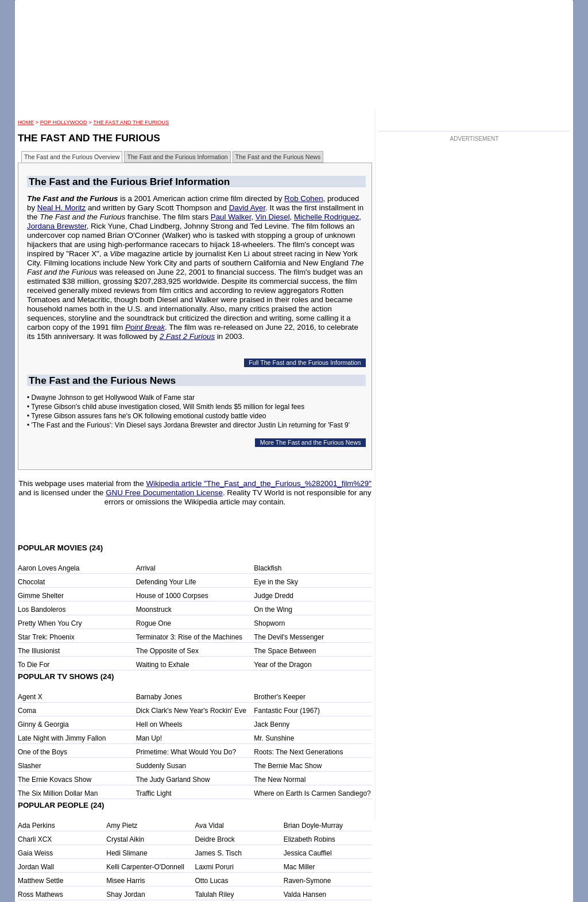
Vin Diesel (273, 217)
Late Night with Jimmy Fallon (62, 738)
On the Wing (273, 610)
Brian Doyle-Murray (313, 826)
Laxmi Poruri (214, 867)
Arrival (146, 568)
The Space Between (285, 651)
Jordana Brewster (57, 226)
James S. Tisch (218, 853)
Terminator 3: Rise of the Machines (189, 637)
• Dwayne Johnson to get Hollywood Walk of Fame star (111, 398)
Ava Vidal (210, 826)
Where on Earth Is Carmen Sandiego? (312, 793)
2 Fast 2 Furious (187, 336)
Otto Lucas (212, 881)
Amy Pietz (122, 826)
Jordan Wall (36, 867)
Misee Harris (125, 881)
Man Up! (149, 738)
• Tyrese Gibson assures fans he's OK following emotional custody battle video (147, 416)
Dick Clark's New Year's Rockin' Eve (191, 711)
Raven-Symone (307, 881)
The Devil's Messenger (289, 637)
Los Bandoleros (42, 610)
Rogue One (154, 623)
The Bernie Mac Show (288, 766)
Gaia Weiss (35, 853)
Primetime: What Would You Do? (186, 752)
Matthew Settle (40, 881)
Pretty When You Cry (50, 623)
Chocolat (31, 582)
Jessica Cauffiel (308, 853)
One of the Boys (42, 752)
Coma (27, 711)
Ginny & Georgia (43, 724)
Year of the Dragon (283, 665)
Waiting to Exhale (163, 665)
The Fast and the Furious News (278, 157)
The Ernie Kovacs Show (55, 780)
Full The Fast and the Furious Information (305, 363)
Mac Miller (299, 867)
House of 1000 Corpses (172, 596)
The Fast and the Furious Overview (72, 157)
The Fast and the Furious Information (177, 157)
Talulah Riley (215, 895)
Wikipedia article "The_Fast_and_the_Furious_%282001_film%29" (259, 483)
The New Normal (280, 780)
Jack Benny (272, 724)
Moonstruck (154, 610)
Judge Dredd (274, 596)
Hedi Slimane (127, 853)
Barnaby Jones (159, 697)
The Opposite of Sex (167, 651)
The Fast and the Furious (131, 122)
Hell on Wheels (159, 724)
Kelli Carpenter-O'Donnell (145, 867)
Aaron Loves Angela (49, 568)
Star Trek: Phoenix (46, 637)
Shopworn (269, 623)
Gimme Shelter (41, 596)
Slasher (30, 766)
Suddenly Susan (161, 766)
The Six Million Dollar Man (58, 793)
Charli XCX (35, 839)
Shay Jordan (125, 895)
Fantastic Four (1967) (287, 711)
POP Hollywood (64, 122)
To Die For (34, 665)
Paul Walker (231, 217)
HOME (26, 122)
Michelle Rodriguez (326, 217)
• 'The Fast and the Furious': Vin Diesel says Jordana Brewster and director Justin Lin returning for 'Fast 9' (188, 425)
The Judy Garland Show (173, 780)
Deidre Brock (215, 839)
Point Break (145, 327)
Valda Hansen (305, 895)
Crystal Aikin (125, 839)
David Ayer (247, 208)
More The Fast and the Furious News (311, 442)
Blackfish (268, 568)
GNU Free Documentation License (164, 493)
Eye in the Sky (276, 582)
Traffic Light (154, 793)
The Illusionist (39, 651)
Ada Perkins (36, 826)
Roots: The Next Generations (298, 752)
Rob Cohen (303, 198)
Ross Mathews (40, 895)
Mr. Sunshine (274, 738)
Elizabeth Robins (310, 839)
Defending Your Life (166, 582)
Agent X (30, 697)
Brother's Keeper (280, 697)
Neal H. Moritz (61, 208)
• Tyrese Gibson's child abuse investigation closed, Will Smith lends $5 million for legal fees (166, 407)
